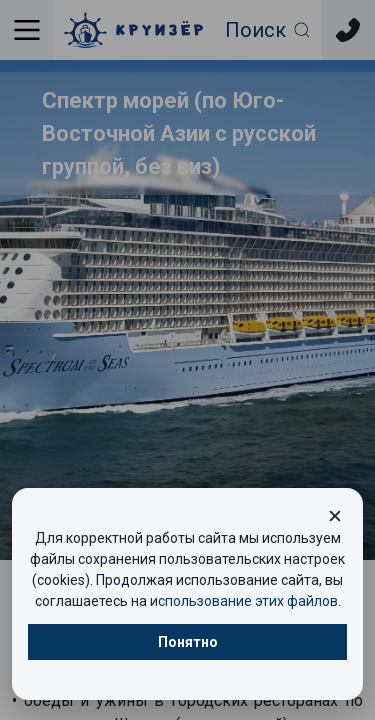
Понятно (188, 642)
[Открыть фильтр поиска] (268, 30)
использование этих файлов (244, 601)
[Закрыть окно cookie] (335, 516)
